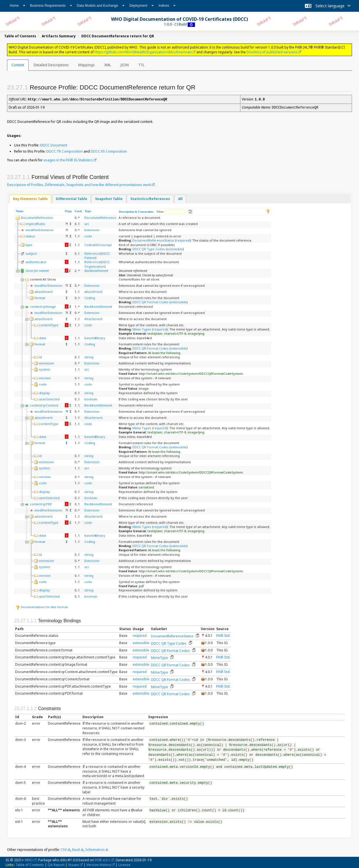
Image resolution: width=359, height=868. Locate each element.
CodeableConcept (98, 244)
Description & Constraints (136, 211)
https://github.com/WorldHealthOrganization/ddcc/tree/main (143, 52)
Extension (92, 229)
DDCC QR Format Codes (150, 301)
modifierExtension (40, 229)
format (40, 297)
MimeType (159, 657)
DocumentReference (37, 217)
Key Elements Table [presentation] (30, 198)
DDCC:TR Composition (65, 151)
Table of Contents (30, 864)
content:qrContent (44, 405)
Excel (76, 849)
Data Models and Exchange (101, 6)
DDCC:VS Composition (109, 151)
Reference (92, 253)
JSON (125, 65)
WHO (29, 859)
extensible (175, 248)
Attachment (93, 291)
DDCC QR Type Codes (149, 248)
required (183, 240)
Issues (74, 864)
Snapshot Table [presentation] (109, 198)
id (40, 356)
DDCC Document (54, 145)
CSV (64, 849)
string (89, 356)
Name (20, 210)
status (30, 236)
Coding (90, 297)
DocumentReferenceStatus (153, 240)
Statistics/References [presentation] (150, 198)
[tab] (30, 198)
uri (87, 223)
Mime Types (142, 329)
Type (88, 210)
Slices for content (37, 270)
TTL (141, 65)
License (124, 864)
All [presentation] (180, 198)
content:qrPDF (41, 503)
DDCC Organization (97, 263)
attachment (43, 291)
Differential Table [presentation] (72, 198)
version (45, 377)
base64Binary (95, 337)
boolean (91, 399)
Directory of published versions (272, 52)
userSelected (49, 399)
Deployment (141, 6)
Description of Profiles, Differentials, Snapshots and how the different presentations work (79, 184)
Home (18, 6)
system (45, 369)
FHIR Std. (223, 635)
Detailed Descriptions (51, 65)
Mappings (87, 65)
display (44, 392)
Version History (99, 864)
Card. (78, 210)
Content (18, 65)
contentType (49, 324)
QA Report (56, 864)
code (88, 236)
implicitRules (35, 223)
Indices (167, 6)
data (42, 337)
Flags (68, 210)
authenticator (36, 261)
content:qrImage (43, 306)
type (29, 244)
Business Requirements (51, 6)
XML (108, 65)
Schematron (95, 849)
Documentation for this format (42, 606)
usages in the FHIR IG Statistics (68, 159)
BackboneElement (96, 270)
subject (31, 253)
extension (47, 363)
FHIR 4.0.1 (103, 859)
